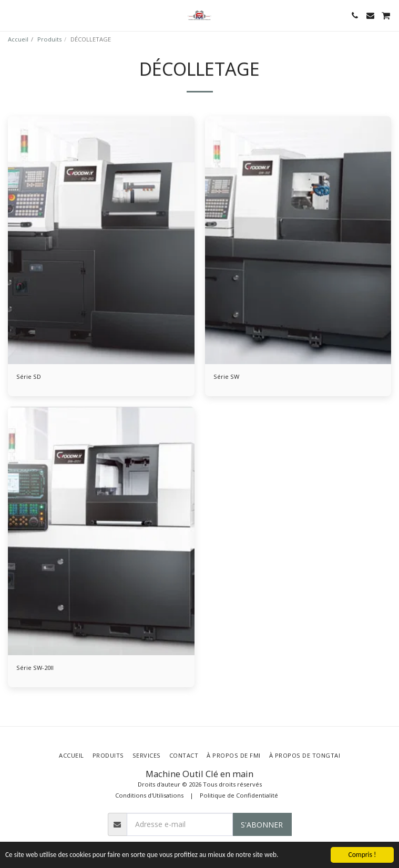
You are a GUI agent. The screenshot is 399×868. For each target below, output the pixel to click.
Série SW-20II (35, 668)
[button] (12, 15)
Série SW (226, 376)
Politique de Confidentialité (239, 795)
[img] (101, 240)
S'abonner (262, 825)
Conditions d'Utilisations (149, 795)
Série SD (29, 376)
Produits (49, 39)
